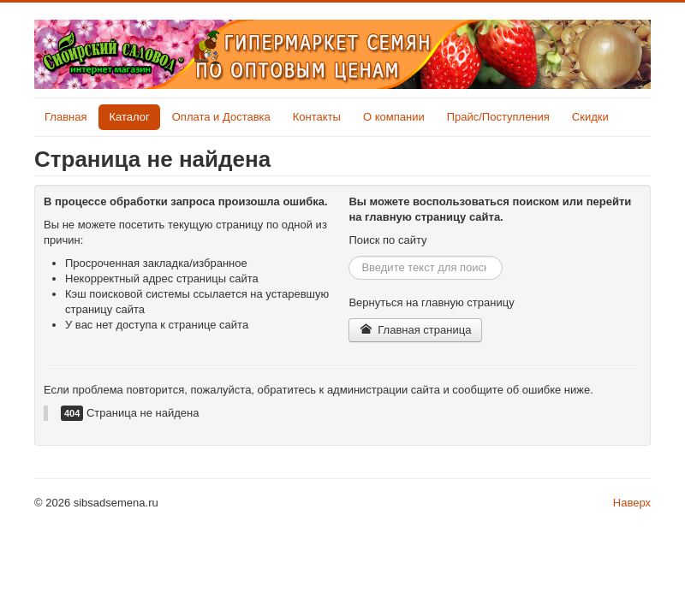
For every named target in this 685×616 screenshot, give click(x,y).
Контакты (317, 117)
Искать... (349, 256)
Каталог (129, 117)
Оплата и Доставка (221, 117)
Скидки (590, 117)
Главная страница (415, 330)
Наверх (632, 503)
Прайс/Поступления (498, 117)
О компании (394, 117)
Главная (66, 117)
